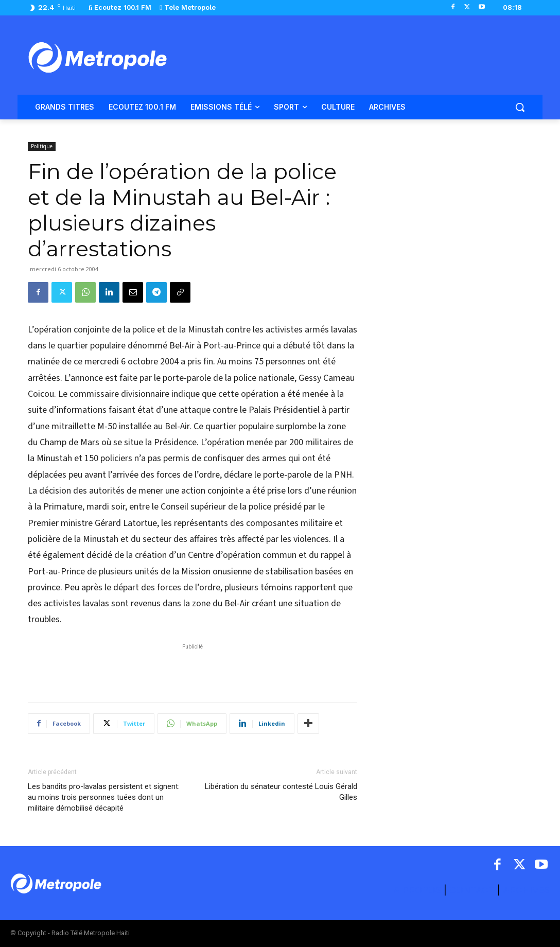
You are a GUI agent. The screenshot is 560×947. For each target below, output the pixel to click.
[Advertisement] (192, 668)
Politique (42, 146)
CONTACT (472, 890)
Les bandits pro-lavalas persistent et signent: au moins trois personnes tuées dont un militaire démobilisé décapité (104, 797)
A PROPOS (418, 890)
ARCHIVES (526, 890)
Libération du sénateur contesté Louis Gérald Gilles (281, 792)
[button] (520, 107)
